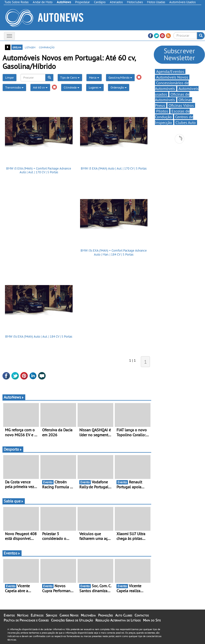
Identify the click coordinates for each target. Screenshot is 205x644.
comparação (47, 47)
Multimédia (88, 615)
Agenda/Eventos (170, 71)
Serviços (51, 615)
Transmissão (14, 87)
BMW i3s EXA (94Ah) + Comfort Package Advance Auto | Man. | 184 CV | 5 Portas (114, 252)
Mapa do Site (152, 620)
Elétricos (37, 615)
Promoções (105, 615)
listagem (30, 47)
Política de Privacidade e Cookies (26, 620)
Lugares (95, 87)
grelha (17, 47)
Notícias (23, 615)
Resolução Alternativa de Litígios (118, 620)
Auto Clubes (124, 615)
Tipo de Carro (70, 77)
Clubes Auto (186, 122)
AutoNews (14, 397)
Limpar (10, 77)
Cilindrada (72, 87)
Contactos (142, 615)
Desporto (13, 449)
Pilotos (162, 111)
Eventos (12, 553)
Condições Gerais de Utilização (72, 620)
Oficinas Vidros (181, 105)
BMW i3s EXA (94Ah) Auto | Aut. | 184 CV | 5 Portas (39, 337)
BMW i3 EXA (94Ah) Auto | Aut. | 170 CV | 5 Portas (114, 168)
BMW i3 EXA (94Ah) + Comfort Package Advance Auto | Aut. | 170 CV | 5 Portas (39, 170)
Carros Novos (69, 615)
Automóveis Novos (172, 77)
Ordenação (119, 87)
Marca (94, 77)
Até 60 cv (40, 87)
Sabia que (14, 501)
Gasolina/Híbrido (120, 77)
